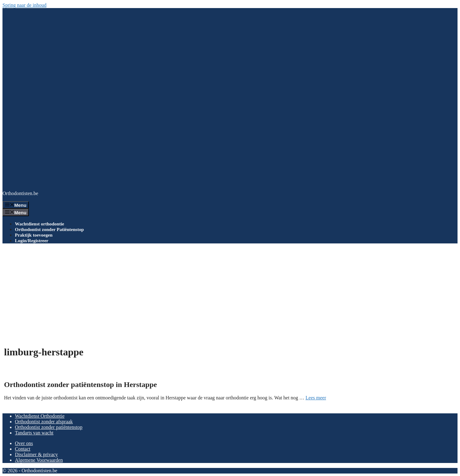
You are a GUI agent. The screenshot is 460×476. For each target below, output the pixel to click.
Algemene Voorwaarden (39, 460)
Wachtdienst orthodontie (40, 224)
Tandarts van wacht (34, 433)
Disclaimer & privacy (36, 454)
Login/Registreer (32, 241)
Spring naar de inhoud (25, 5)
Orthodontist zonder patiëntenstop (49, 427)
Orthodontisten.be (20, 193)
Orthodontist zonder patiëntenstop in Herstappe (80, 385)
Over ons (24, 443)
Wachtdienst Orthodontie (40, 416)
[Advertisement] (230, 292)
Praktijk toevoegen (34, 235)
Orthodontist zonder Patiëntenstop (49, 229)
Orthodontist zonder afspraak (44, 422)
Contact (23, 449)
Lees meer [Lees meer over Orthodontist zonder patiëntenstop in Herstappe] (316, 398)
